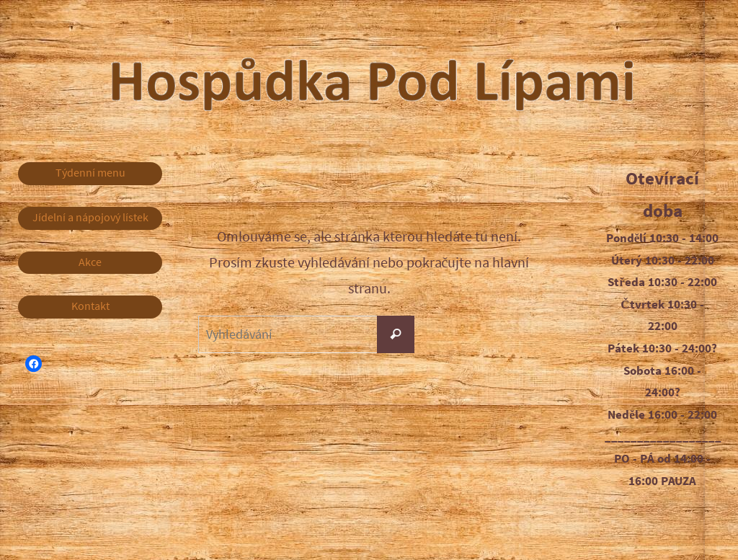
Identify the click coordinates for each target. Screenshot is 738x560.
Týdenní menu (90, 174)
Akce (90, 265)
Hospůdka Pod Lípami (463, 79)
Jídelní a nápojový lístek (90, 219)
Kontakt (90, 311)
